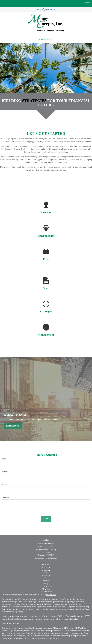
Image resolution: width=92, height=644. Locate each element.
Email (4, 472)
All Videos (46, 589)
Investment (46, 570)
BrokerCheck (51, 595)
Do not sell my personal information (64, 619)
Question (5, 497)
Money (46, 581)
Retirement (46, 567)
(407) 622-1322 (46, 39)
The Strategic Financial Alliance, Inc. (49, 628)
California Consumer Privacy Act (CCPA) (74, 616)
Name (4, 459)
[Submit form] (46, 519)
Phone (4, 484)
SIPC (83, 628)
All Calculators (46, 592)
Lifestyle (46, 584)
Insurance (46, 575)
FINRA (77, 628)
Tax (46, 578)
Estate (46, 573)
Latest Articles (46, 586)
